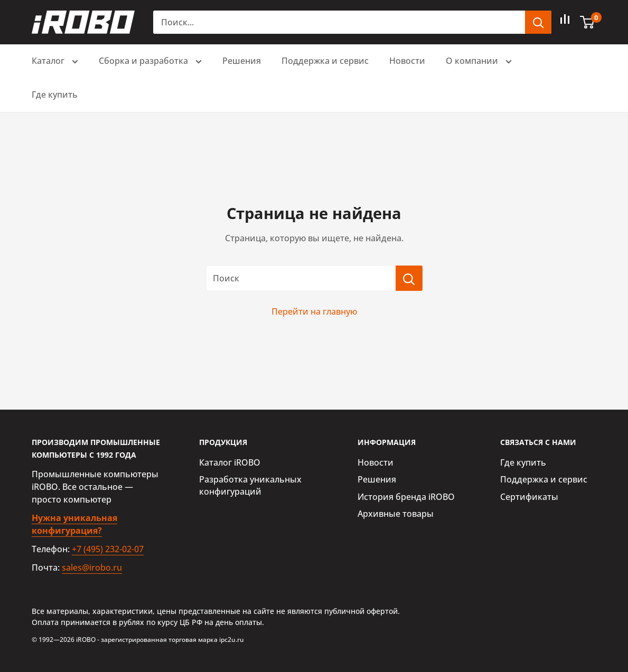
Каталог (55, 62)
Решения (242, 61)
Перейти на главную (314, 311)
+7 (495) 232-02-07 (108, 549)
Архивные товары (396, 514)
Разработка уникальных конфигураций (250, 485)
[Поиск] (409, 278)
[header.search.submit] (538, 22)
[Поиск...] (339, 22)
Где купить (55, 94)
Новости (407, 61)
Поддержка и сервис (325, 61)
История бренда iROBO (406, 497)
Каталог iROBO (230, 462)
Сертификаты (529, 497)
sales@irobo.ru (92, 567)
